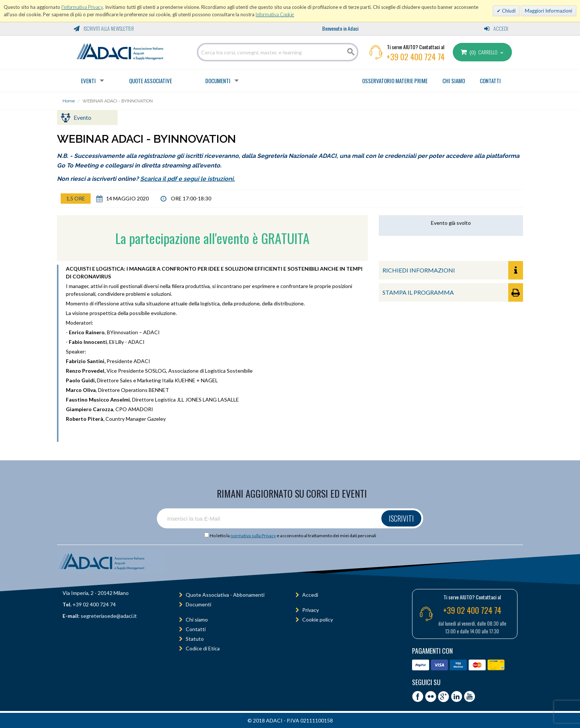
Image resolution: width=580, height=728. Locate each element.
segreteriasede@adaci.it (109, 616)
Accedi (496, 28)
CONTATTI (490, 81)
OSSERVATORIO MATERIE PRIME (395, 81)
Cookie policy (318, 619)
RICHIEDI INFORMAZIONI (453, 270)
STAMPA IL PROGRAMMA (453, 292)
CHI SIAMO (454, 81)
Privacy (311, 610)
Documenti (218, 81)
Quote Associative (151, 81)
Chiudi (508, 11)
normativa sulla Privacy (253, 536)
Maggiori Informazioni (549, 11)
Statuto (195, 639)
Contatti (196, 629)
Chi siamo (197, 619)
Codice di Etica (203, 648)
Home (69, 101)
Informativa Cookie (275, 14)
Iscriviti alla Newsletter (104, 28)
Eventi (88, 81)
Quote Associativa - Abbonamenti (225, 595)
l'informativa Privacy (82, 7)
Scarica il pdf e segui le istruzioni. (188, 179)
